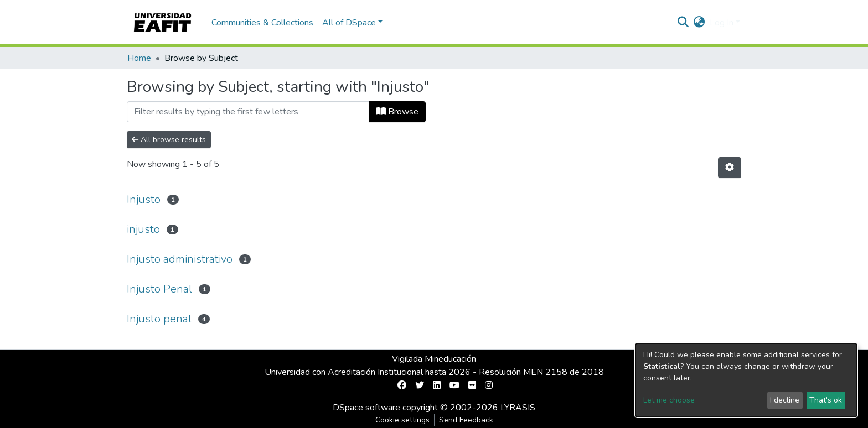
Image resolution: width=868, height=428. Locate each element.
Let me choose (669, 400)
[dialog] (746, 380)
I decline (785, 400)
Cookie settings (402, 420)
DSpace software (366, 408)
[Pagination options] (730, 168)
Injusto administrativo (180, 259)
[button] (699, 23)
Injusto (144, 199)
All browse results (169, 140)
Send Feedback (466, 420)
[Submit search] (683, 23)
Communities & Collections (262, 23)
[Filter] (248, 112)
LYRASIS (518, 408)
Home (139, 58)
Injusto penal (159, 319)
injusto (143, 229)
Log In (722, 23)
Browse (397, 112)
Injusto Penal (159, 289)
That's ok (826, 400)
